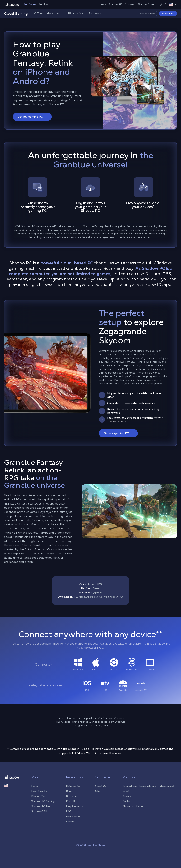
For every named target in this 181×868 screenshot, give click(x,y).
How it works (55, 13)
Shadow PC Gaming (43, 801)
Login (161, 4)
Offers (38, 13)
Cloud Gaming (16, 14)
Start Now (168, 14)
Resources (97, 13)
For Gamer (30, 4)
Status (70, 822)
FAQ (69, 811)
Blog (69, 791)
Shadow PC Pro (41, 806)
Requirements (74, 806)
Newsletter (73, 817)
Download (72, 796)
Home (35, 786)
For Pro (43, 4)
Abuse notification (133, 806)
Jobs (97, 791)
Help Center (73, 786)
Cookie (126, 801)
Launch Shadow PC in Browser (117, 4)
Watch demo (147, 14)
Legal (126, 791)
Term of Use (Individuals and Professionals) (148, 786)
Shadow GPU (39, 811)
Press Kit (71, 801)
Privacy (127, 796)
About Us (100, 786)
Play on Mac (76, 13)
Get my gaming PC (33, 117)
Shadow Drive (146, 4)
